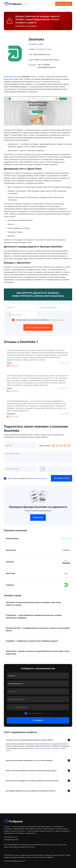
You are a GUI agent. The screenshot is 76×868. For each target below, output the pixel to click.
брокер (16, 267)
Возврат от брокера (59, 4)
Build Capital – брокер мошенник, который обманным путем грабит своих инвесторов (36, 654)
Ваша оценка (45, 446)
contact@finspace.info (11, 842)
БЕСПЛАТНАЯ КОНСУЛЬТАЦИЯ (38, 328)
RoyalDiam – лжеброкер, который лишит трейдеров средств (33, 643)
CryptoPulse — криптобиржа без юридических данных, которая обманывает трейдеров (35, 618)
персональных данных (56, 320)
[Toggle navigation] (70, 4)
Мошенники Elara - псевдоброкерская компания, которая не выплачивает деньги (33, 631)
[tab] (38, 758)
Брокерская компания (13, 77)
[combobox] (9, 315)
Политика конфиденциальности (15, 863)
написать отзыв (45, 49)
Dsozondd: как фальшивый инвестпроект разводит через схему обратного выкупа (34, 605)
